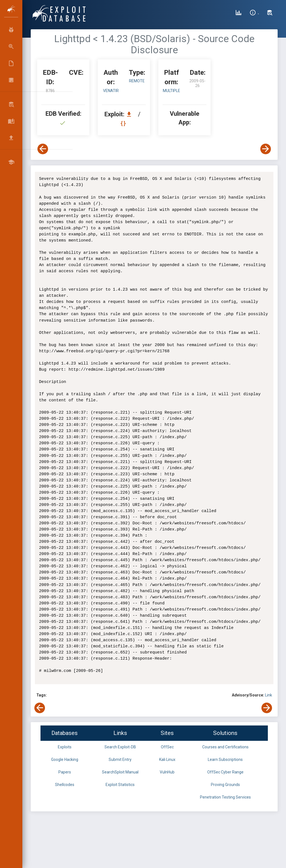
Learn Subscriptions (225, 759)
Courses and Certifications (225, 747)
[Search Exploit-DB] (270, 13)
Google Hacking (65, 759)
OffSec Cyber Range (225, 772)
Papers (65, 772)
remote (137, 81)
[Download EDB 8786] (130, 114)
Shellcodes (65, 785)
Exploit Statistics (120, 785)
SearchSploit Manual (120, 772)
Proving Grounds (225, 785)
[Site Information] (254, 13)
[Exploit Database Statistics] (239, 13)
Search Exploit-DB (120, 747)
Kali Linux (167, 759)
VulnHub (167, 772)
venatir (111, 91)
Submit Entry (120, 759)
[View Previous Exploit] (43, 149)
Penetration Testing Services (225, 797)
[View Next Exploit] (266, 149)
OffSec (167, 747)
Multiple (171, 91)
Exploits (65, 747)
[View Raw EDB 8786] (124, 123)
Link (269, 695)
